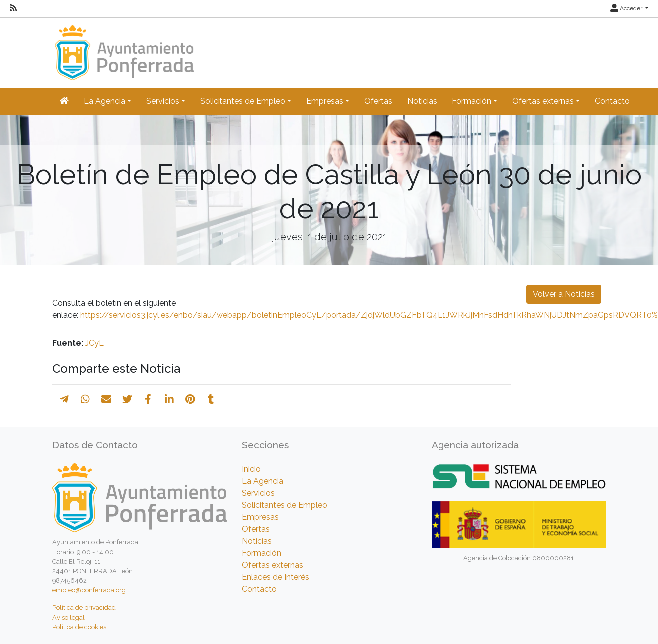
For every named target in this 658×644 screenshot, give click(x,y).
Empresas (260, 517)
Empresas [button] (325, 101)
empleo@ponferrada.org (89, 590)
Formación (262, 553)
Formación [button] (472, 101)
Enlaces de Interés (276, 577)
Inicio (251, 469)
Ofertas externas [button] (543, 101)
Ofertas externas (273, 565)
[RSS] (13, 8)
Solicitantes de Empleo (285, 505)
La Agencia (263, 481)
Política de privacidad (84, 607)
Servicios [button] (163, 101)
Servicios (258, 493)
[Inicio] (123, 48)
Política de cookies (79, 627)
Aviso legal (69, 617)
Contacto (612, 101)
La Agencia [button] (105, 101)
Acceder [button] (627, 8)
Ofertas (378, 101)
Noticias (422, 101)
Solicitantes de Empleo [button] (243, 101)
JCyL (95, 343)
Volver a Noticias (564, 294)
